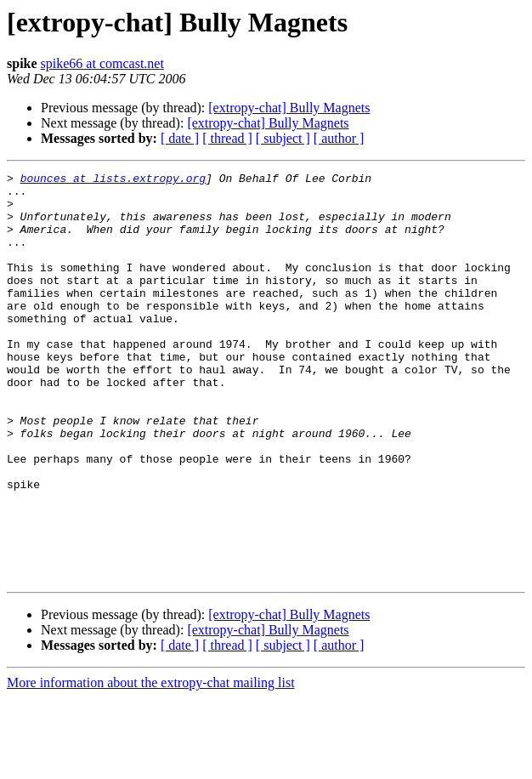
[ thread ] (227, 138)
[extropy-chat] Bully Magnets (289, 108)
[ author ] (339, 138)
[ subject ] (283, 138)
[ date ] (180, 138)
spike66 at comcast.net (102, 63)
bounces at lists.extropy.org (113, 180)
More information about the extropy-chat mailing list (151, 764)
